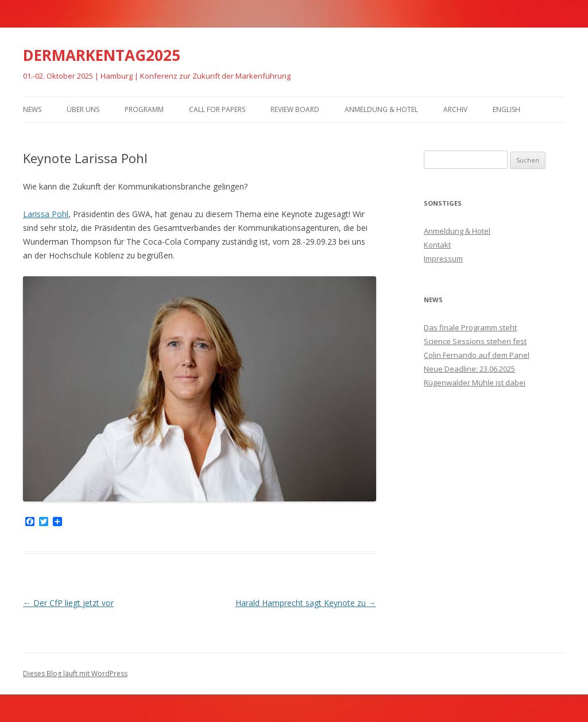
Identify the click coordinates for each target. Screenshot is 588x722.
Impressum (443, 258)
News (32, 109)
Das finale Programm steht (470, 327)
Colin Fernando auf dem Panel (477, 355)
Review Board (295, 109)
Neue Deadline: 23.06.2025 (469, 369)
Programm (144, 109)
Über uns (83, 109)
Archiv (455, 109)
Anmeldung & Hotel (381, 109)
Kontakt (437, 245)
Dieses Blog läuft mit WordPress (75, 673)
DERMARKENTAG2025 (102, 55)
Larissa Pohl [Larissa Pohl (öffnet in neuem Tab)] (46, 214)
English (506, 109)
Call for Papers (217, 109)
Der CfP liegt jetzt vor (68, 603)
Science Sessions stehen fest (475, 341)
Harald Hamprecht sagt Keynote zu (306, 603)
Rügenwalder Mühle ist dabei (475, 383)
